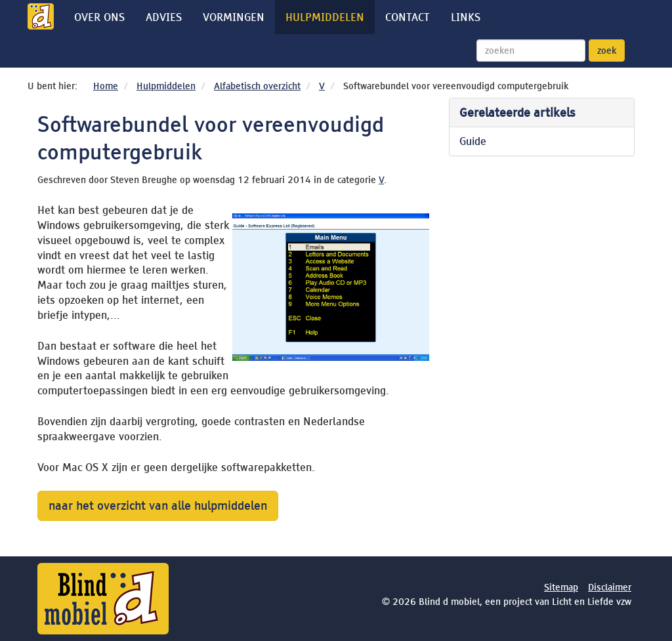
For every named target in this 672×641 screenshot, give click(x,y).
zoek (607, 51)
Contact (408, 17)
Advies (164, 17)
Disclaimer (610, 587)
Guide (473, 141)
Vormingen (234, 17)
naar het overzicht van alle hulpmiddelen (158, 506)
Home (106, 86)
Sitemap (561, 587)
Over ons (99, 17)
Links (466, 17)
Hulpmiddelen (325, 17)
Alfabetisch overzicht (257, 86)
